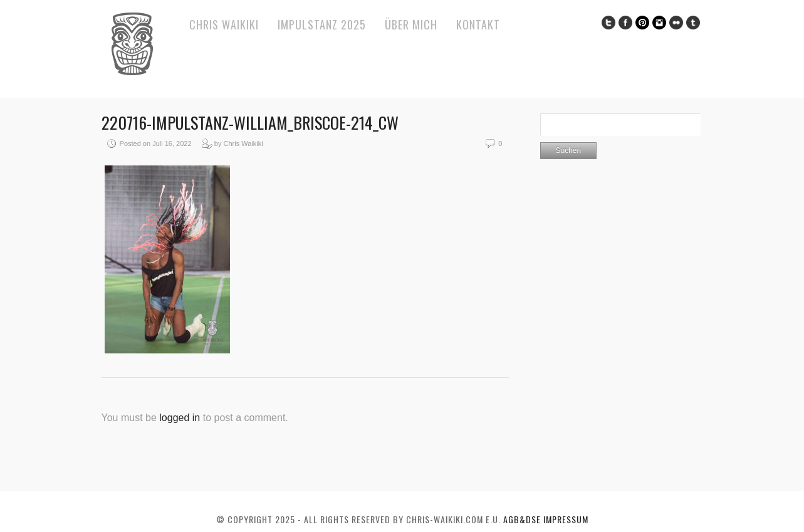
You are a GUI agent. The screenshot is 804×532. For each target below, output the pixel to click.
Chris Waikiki (224, 24)
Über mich (411, 24)
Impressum (566, 519)
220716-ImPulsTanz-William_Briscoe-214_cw (250, 123)
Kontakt (478, 24)
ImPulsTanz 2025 (322, 24)
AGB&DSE (523, 519)
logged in (180, 418)
